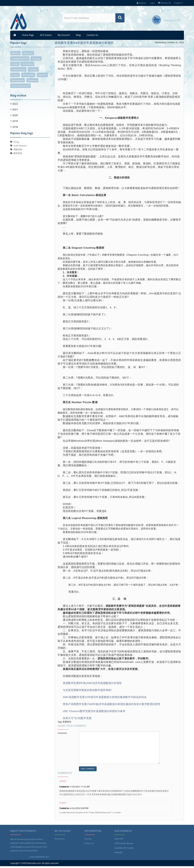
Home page (28, 37)
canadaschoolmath (21, 61)
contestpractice (19, 73)
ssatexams (17, 91)
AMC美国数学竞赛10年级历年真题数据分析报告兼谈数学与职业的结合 (105, 699)
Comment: (62, 735)
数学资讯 (18, 159)
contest (16, 67)
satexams (17, 85)
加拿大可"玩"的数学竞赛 (77, 720)
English (178, 4)
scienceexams (33, 85)
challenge (39, 61)
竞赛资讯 (67, 724)
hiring (16, 147)
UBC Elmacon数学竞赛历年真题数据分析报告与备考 (94, 713)
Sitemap (88, 841)
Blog (78, 37)
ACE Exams (46, 37)
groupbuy (36, 73)
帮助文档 (18, 155)
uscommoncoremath (37, 91)
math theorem (20, 151)
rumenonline (31, 79)
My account (64, 37)
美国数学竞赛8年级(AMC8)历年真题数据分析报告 (92, 685)
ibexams (16, 79)
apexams (16, 55)
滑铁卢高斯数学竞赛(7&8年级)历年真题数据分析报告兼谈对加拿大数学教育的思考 (112, 706)
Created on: (64, 788)
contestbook (31, 67)
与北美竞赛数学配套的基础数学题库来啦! (87, 692)
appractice (31, 55)
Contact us (92, 37)
